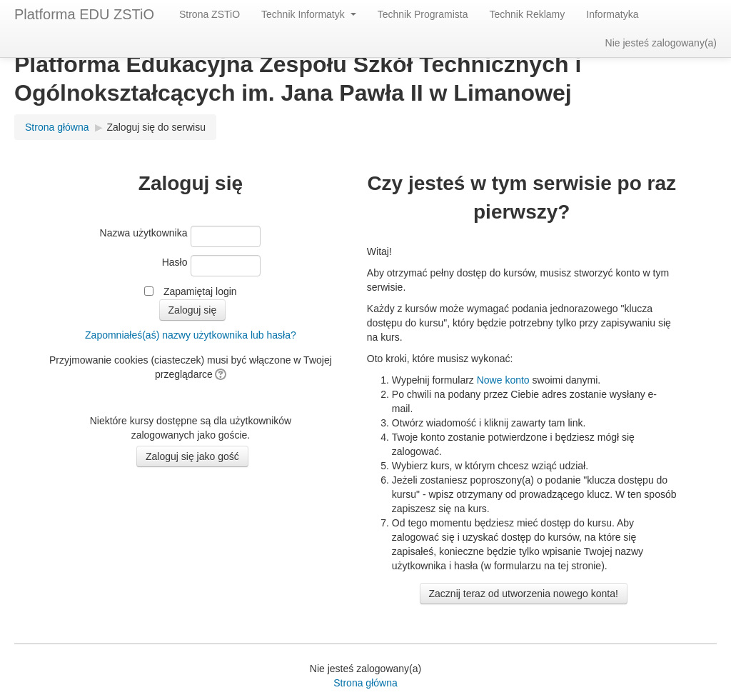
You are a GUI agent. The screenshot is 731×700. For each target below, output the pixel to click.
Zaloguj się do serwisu (156, 127)
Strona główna (57, 127)
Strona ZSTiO (210, 14)
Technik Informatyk (309, 14)
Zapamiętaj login (200, 291)
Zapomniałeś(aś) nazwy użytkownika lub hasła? (191, 335)
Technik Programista (423, 14)
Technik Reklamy (527, 14)
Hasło (175, 262)
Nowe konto (503, 380)
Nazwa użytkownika (144, 233)
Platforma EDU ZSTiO (84, 14)
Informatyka (612, 14)
